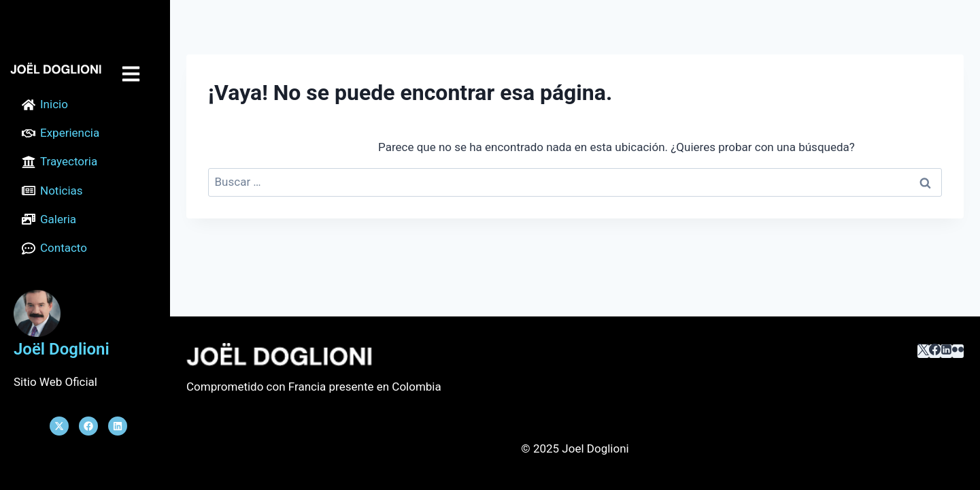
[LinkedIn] (946, 351)
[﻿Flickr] (958, 351)
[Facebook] (935, 351)
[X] (923, 351)
